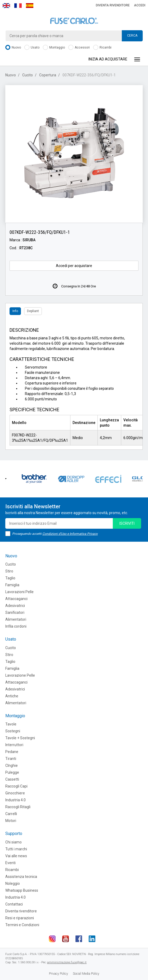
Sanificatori (15, 612)
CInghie (12, 765)
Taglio (10, 578)
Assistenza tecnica (21, 877)
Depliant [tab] (33, 311)
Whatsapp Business (22, 890)
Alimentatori (16, 619)
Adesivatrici (15, 606)
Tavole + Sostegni (20, 738)
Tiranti (11, 759)
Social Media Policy (86, 974)
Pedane (12, 752)
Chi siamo (14, 842)
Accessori (79, 48)
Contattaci (14, 904)
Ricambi (102, 48)
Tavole (11, 724)
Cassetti (12, 779)
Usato (32, 48)
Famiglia (12, 585)
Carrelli (11, 814)
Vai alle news (16, 856)
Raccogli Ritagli (18, 807)
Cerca (132, 36)
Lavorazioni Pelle (19, 592)
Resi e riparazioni (20, 918)
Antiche (12, 696)
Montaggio (54, 48)
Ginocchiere (15, 793)
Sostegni (13, 731)
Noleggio (13, 883)
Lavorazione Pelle (20, 675)
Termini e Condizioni (22, 925)
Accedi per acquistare (74, 266)
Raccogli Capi (16, 786)
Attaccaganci (16, 599)
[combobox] (74, 36)
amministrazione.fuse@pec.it (67, 962)
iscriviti (127, 523)
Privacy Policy (59, 974)
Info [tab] (15, 311)
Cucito (28, 75)
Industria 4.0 (15, 800)
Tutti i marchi (16, 849)
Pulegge (12, 772)
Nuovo (13, 48)
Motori (11, 821)
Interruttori (14, 745)
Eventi (10, 863)
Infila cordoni (16, 626)
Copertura (48, 75)
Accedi (140, 5)
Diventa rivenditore (113, 5)
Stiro (9, 571)
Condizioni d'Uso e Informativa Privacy (70, 534)
